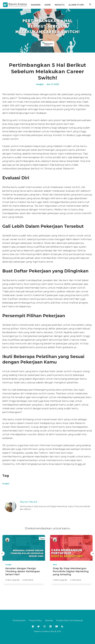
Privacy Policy (35, 620)
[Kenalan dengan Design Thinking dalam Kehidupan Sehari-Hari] (24, 575)
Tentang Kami (19, 620)
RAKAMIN (36, 5)
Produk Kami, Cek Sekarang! (70, 620)
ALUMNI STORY (76, 5)
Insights (40, 84)
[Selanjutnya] (93, 554)
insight (8, 565)
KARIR (48, 5)
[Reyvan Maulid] (10, 506)
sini (80, 464)
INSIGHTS (60, 5)
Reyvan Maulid (28, 502)
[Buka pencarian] (90, 4)
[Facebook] (33, 627)
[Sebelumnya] (2, 554)
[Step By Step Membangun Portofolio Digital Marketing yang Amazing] (71, 575)
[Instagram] (44, 626)
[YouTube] (56, 626)
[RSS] (62, 627)
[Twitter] (38, 627)
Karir (55, 565)
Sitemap (49, 620)
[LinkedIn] (50, 626)
